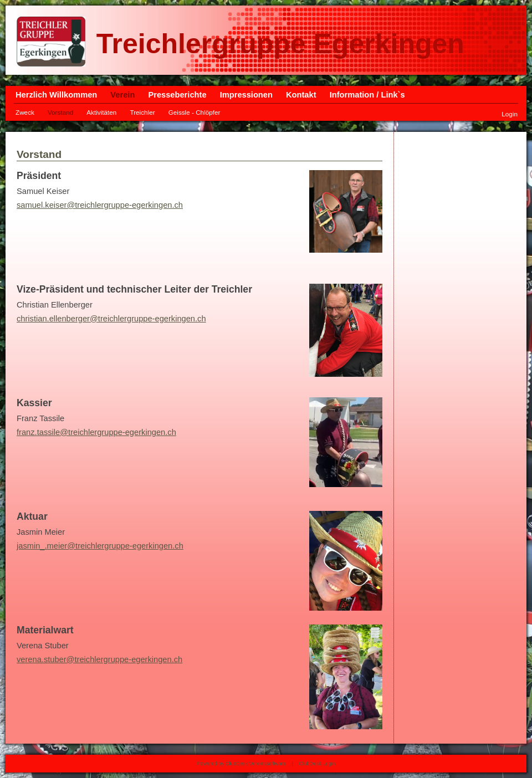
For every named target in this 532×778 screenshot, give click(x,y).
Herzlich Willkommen (56, 95)
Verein (122, 95)
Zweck (25, 112)
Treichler (142, 112)
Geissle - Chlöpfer (195, 112)
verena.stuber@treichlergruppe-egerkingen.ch (99, 659)
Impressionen (246, 95)
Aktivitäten (101, 112)
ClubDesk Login (317, 764)
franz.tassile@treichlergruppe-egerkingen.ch (96, 432)
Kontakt (301, 95)
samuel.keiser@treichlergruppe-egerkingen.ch (100, 205)
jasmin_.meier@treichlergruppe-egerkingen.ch (100, 546)
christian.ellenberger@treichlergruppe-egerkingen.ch (111, 319)
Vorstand (60, 112)
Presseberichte (177, 95)
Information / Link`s (367, 95)
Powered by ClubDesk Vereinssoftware (241, 764)
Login (510, 114)
